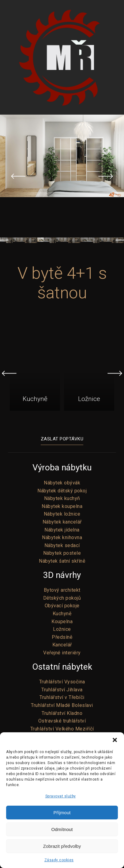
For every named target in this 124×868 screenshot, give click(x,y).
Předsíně (62, 637)
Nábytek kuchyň (62, 498)
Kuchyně (62, 614)
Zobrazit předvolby (62, 846)
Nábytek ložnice (62, 514)
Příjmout (62, 813)
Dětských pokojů (62, 598)
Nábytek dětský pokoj (62, 491)
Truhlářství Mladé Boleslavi (62, 705)
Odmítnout (62, 829)
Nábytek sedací (62, 545)
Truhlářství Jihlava (62, 690)
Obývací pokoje (62, 606)
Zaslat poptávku (62, 439)
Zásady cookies (59, 860)
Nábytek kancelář (62, 522)
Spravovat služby (61, 796)
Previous (18, 176)
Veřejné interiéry (62, 653)
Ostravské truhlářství (62, 721)
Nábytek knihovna (62, 537)
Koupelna (62, 622)
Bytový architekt (62, 590)
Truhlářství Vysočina (62, 682)
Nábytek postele (62, 553)
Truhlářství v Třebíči (62, 697)
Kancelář (62, 645)
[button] (115, 740)
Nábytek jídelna (62, 530)
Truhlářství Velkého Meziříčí (62, 729)
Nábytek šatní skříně (62, 561)
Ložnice (62, 629)
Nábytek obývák (62, 483)
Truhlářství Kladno (62, 713)
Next (106, 176)
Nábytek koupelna (62, 506)
